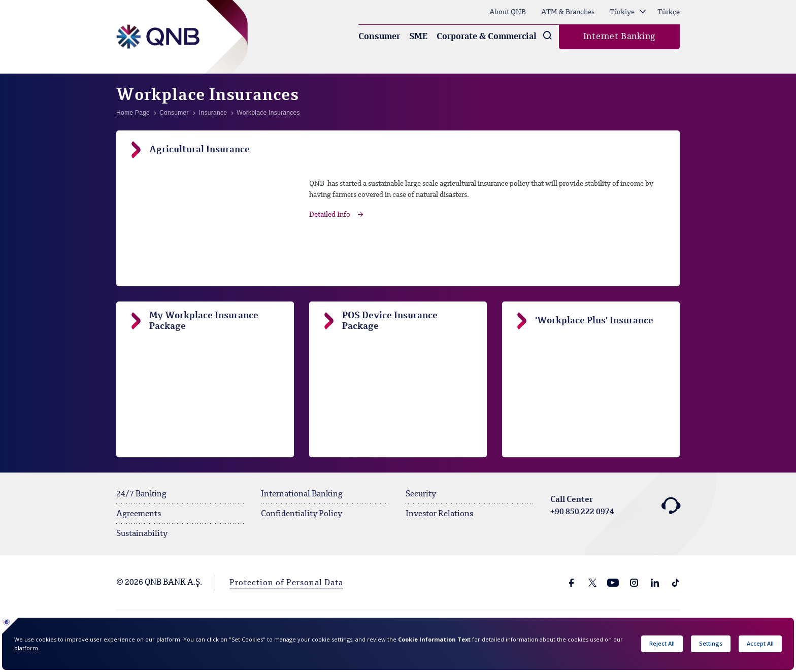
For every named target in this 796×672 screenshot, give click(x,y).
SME (418, 37)
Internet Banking (619, 37)
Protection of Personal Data (286, 583)
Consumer (379, 37)
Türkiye (628, 12)
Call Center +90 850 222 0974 (615, 506)
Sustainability (142, 534)
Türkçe (669, 12)
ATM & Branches (568, 12)
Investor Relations (439, 514)
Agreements (139, 514)
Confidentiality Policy (302, 514)
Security (421, 494)
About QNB (508, 12)
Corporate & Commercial (487, 37)
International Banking (302, 494)
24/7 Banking (141, 494)
